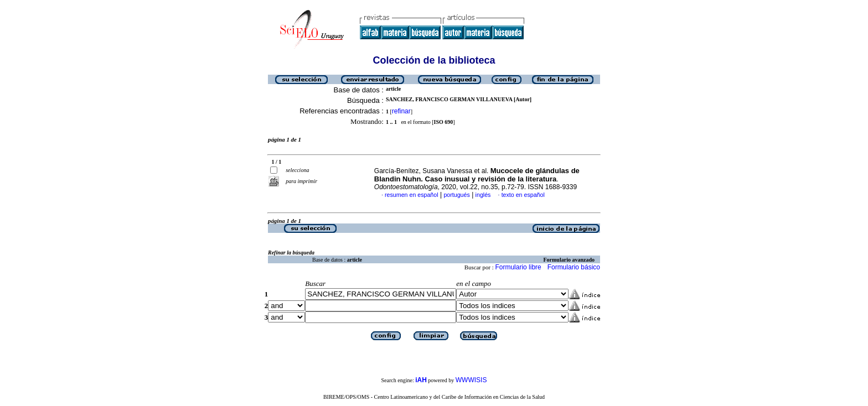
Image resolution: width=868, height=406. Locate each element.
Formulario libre (518, 267)
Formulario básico (574, 267)
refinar (401, 111)
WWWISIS (471, 380)
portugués (456, 195)
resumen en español (412, 195)
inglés (483, 195)
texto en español (523, 195)
